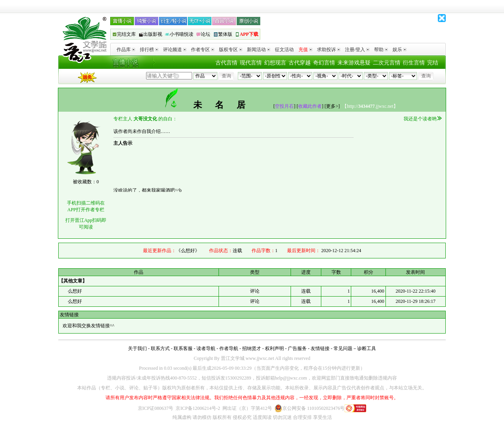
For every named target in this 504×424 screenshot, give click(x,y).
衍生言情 (414, 63)
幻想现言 (275, 63)
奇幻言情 (324, 63)
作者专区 (203, 50)
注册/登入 (357, 50)
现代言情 (251, 63)
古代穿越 (300, 63)
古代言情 (226, 63)
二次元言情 (387, 63)
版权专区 (231, 50)
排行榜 (149, 50)
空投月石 (284, 106)
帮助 (381, 50)
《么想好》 (188, 251)
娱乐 (399, 50)
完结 (433, 63)
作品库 (126, 50)
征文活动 (284, 50)
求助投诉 (329, 50)
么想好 (74, 291)
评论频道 (175, 50)
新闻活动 (258, 50)
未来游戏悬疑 (354, 63)
